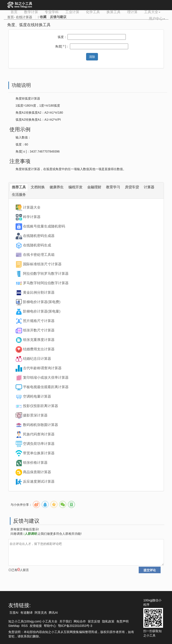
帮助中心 (50, 626)
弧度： (62, 37)
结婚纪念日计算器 (37, 359)
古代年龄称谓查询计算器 (42, 368)
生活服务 (19, 195)
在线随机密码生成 (37, 245)
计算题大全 (32, 207)
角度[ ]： (62, 46)
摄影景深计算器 (35, 415)
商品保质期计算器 (37, 472)
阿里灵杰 (41, 613)
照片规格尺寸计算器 (39, 321)
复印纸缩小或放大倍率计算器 (46, 377)
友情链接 (36, 626)
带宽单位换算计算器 (39, 453)
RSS (25, 626)
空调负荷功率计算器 (39, 444)
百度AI (14, 613)
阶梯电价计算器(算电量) (42, 311)
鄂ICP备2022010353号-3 (75, 626)
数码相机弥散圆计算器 (41, 425)
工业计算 (72, 12)
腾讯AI (53, 613)
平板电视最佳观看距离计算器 (46, 387)
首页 (14, 12)
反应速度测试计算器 (39, 481)
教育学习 (113, 187)
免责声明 (122, 621)
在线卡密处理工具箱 (39, 255)
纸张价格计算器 (35, 463)
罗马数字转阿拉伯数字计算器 (46, 283)
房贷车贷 (132, 187)
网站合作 (80, 621)
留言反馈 (94, 621)
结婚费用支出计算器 (39, 349)
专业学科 (52, 12)
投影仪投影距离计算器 (41, 406)
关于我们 (66, 621)
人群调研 (30, 534)
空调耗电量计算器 (37, 396)
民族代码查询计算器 (39, 434)
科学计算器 (32, 217)
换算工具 (113, 12)
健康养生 (57, 187)
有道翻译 (27, 613)
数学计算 (31, 12)
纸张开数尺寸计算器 (39, 330)
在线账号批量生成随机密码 (44, 226)
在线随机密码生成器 (39, 236)
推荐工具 (19, 187)
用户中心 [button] (157, 19)
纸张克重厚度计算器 (39, 340)
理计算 (132, 12)
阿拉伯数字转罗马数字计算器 (46, 274)
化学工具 (93, 12)
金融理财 (94, 187)
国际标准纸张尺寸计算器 (42, 264)
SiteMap (14, 626)
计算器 (149, 187)
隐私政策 (108, 621)
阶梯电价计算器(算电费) (42, 302)
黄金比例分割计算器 (39, 292)
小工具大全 (50, 621)
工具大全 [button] (152, 12)
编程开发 (75, 187)
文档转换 (38, 187)
